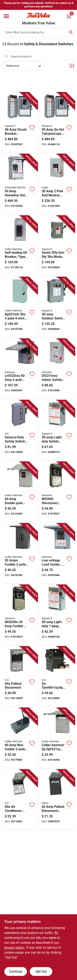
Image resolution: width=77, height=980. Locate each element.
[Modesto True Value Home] (39, 15)
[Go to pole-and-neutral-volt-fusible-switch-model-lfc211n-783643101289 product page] (57, 184)
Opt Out (41, 972)
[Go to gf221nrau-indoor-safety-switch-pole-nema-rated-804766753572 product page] (57, 369)
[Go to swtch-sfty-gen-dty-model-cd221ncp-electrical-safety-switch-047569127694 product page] (57, 246)
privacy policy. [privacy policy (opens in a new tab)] (15, 948)
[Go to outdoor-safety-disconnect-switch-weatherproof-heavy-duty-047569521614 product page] (57, 307)
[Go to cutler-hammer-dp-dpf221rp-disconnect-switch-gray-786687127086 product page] (57, 738)
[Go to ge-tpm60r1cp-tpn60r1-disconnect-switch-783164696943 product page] (57, 677)
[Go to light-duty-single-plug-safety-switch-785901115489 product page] (57, 615)
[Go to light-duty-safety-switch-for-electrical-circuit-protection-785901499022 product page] (57, 430)
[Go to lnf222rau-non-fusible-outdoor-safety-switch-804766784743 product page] (20, 369)
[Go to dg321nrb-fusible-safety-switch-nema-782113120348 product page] (20, 307)
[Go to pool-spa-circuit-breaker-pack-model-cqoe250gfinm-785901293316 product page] (57, 122)
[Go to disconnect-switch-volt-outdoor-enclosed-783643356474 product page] (57, 492)
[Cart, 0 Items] (69, 16)
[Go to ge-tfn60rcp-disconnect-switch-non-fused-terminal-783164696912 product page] (20, 800)
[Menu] (6, 16)
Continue (16, 972)
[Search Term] (39, 32)
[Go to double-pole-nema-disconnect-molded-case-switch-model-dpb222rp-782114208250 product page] (20, 492)
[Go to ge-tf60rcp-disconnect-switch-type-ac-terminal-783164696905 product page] (20, 677)
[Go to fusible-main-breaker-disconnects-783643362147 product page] (20, 615)
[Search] (71, 32)
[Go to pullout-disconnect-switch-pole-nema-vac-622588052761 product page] (57, 800)
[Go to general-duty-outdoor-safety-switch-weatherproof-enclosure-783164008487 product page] (20, 430)
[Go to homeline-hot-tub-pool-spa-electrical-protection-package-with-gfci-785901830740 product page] (20, 184)
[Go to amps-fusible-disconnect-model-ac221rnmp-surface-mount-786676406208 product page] (20, 553)
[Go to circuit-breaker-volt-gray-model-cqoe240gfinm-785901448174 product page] (20, 122)
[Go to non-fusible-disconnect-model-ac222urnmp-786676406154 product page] (20, 738)
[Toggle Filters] (72, 66)
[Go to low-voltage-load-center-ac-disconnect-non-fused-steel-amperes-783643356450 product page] (57, 553)
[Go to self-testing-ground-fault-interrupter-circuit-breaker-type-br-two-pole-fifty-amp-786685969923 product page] (20, 246)
